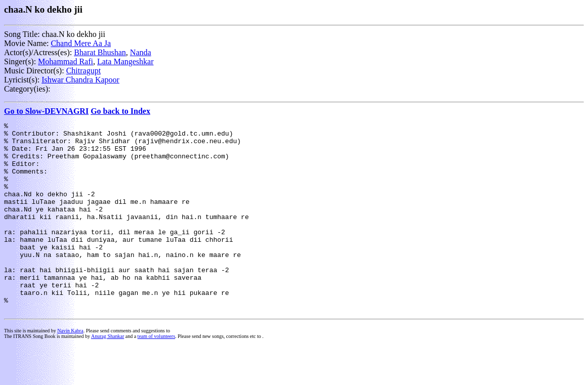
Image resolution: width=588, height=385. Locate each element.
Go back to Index (120, 111)
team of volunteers (156, 374)
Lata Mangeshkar (125, 61)
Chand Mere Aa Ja (81, 43)
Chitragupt (83, 71)
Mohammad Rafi (66, 61)
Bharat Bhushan (100, 52)
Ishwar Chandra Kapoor (80, 80)
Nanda (141, 52)
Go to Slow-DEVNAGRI (46, 111)
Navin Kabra (70, 369)
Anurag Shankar (108, 374)
